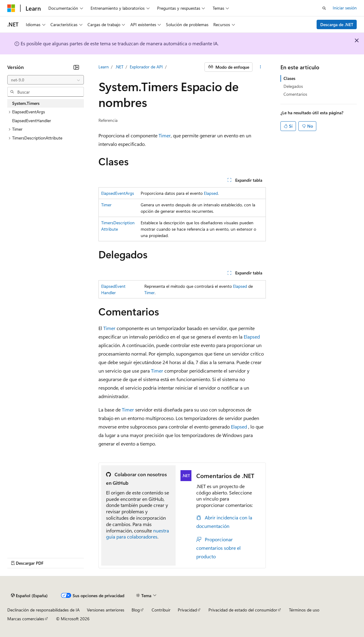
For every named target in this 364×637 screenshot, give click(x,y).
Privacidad (187, 610)
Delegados (293, 86)
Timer (165, 135)
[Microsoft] (11, 8)
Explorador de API (146, 67)
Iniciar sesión (345, 8)
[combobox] (46, 80)
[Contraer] (76, 67)
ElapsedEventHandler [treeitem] (32, 121)
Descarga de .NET (337, 24)
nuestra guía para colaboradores (137, 534)
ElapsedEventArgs (118, 193)
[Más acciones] (260, 67)
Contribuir (161, 610)
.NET (119, 67)
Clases (289, 78)
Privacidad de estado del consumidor (243, 610)
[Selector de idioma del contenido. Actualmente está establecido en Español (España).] (29, 596)
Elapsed (211, 193)
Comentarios (295, 94)
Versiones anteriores (106, 610)
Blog (136, 610)
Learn (104, 67)
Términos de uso (304, 610)
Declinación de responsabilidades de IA (43, 610)
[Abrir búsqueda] (324, 8)
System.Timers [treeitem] (26, 103)
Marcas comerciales (26, 619)
